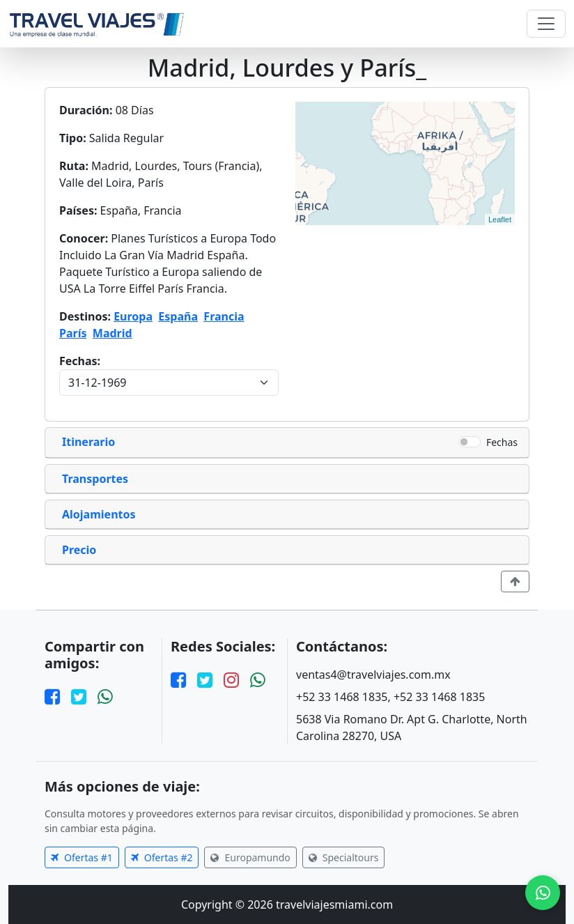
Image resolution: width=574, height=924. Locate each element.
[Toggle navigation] (546, 24)
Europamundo (250, 857)
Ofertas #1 (82, 857)
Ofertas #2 (162, 857)
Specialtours (344, 857)
